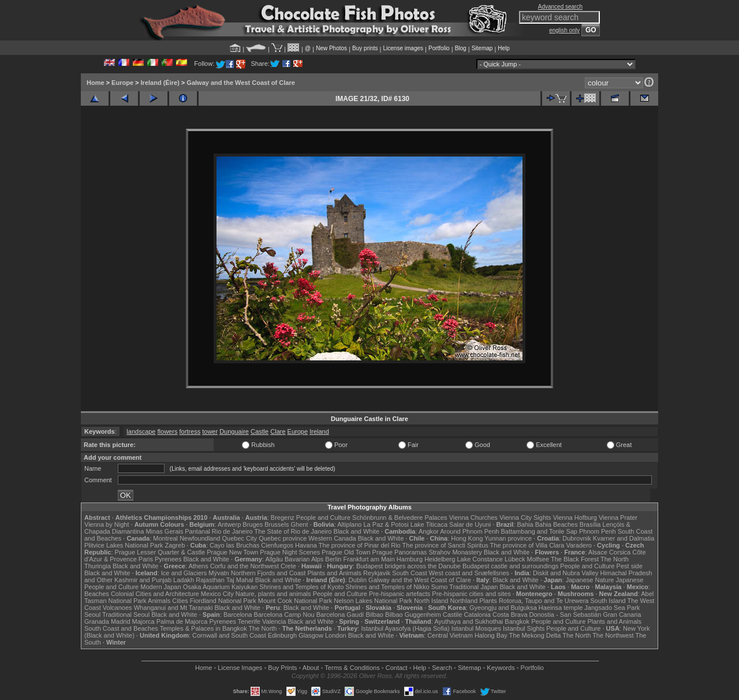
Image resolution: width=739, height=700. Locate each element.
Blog (461, 48)
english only (564, 30)
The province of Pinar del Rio (360, 545)
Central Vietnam (450, 635)
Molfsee (538, 559)
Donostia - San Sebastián (566, 615)
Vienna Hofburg (575, 517)
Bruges (253, 524)
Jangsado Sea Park (612, 608)
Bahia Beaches (557, 524)
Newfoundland (200, 538)
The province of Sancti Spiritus (445, 545)
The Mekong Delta (535, 635)
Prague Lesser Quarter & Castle (160, 552)
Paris (146, 559)
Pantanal (197, 531)
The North (615, 559)
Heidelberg (440, 559)
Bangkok (517, 621)
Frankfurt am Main (369, 559)
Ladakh (184, 580)
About (311, 668)
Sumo (440, 587)
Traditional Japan (473, 587)
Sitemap (482, 48)
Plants (488, 601)
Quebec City (240, 538)
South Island (608, 601)
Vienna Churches (473, 517)
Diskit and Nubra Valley (566, 573)
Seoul (92, 615)
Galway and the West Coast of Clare (240, 83)
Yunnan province (508, 538)
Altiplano (349, 524)
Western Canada (332, 538)
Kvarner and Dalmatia (624, 538)
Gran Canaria (622, 615)
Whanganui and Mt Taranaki (173, 608)
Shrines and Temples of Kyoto (301, 587)
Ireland (319, 431)
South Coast (410, 573)
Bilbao (374, 615)
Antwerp (229, 524)
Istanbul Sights (524, 628)
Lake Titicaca (429, 524)
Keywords (501, 668)
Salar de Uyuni (470, 524)
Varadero (578, 545)
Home (96, 83)
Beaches (97, 594)
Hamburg (410, 559)
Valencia (274, 621)
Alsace (598, 552)
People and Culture (323, 517)
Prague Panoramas (400, 552)
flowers (168, 431)
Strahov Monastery (455, 552)
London (336, 635)
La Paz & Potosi (386, 524)
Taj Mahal (240, 580)
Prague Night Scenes (290, 552)
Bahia (525, 524)
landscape (141, 431)
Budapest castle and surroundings (510, 566)
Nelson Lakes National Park (373, 601)
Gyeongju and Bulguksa (503, 608)
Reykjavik (377, 573)
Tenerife (249, 621)
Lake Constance (480, 559)
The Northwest (613, 635)
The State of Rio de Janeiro (293, 531)
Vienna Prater (618, 517)
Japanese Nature (590, 580)
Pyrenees (168, 559)
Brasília (590, 524)
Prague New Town (232, 552)
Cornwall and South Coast (229, 635)
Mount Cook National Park (295, 601)
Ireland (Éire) (160, 83)
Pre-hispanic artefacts (400, 594)
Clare (278, 431)
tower (210, 431)
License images (403, 48)
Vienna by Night (107, 524)
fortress (190, 431)
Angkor (429, 531)
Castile (453, 615)
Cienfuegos (277, 545)
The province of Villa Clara (527, 545)
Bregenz (283, 517)
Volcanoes (117, 608)
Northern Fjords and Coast (268, 573)
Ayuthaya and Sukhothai (469, 621)
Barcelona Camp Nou (284, 615)
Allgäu (274, 559)
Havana (306, 545)
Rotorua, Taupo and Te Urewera (544, 601)
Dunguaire (234, 431)
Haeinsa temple (561, 608)
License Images (240, 668)
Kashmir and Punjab (143, 580)
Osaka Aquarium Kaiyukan (221, 587)
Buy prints (365, 48)
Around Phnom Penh (469, 531)
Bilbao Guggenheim (413, 615)
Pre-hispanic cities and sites (471, 594)
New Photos (331, 48)
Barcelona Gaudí (340, 615)
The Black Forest (575, 559)
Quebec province (283, 538)
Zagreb (175, 545)
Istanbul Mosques (476, 628)
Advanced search (560, 7)
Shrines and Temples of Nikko (387, 587)
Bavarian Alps (304, 559)
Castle (260, 431)
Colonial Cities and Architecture (155, 594)
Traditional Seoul (126, 615)
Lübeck (515, 559)
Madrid (121, 621)
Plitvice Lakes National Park (124, 545)
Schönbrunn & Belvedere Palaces (400, 517)
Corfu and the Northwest (245, 566)
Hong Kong (467, 538)
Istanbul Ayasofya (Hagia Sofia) (405, 628)
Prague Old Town (346, 552)
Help (504, 48)
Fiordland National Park (223, 601)
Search (442, 668)
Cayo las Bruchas (234, 545)
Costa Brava (510, 615)
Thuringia (98, 566)
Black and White (357, 531)
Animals (159, 601)
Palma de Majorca (182, 621)
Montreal (165, 538)
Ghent (300, 524)
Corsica (620, 552)
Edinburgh (282, 635)
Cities (180, 601)
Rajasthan (210, 580)
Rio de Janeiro (232, 531)
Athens (198, 566)
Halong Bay (491, 635)
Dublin (358, 580)
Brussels (277, 524)
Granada (97, 621)
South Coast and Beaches (121, 628)
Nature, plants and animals (273, 594)
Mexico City (217, 594)
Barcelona (238, 615)
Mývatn (219, 573)
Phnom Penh (598, 531)
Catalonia (477, 615)
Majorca (143, 621)
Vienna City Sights (525, 517)
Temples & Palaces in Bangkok (204, 628)
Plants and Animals (334, 573)
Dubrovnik (577, 538)
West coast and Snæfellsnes (469, 573)
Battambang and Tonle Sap (539, 531)
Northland (464, 601)
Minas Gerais (164, 531)
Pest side (630, 566)
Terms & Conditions (352, 668)
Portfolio (439, 48)
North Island (431, 601)
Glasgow (311, 635)
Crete (288, 566)
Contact (397, 668)
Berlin (333, 559)
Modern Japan (161, 587)
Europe (122, 83)
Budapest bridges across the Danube (408, 566)
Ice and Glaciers (184, 573)
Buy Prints (282, 668)
